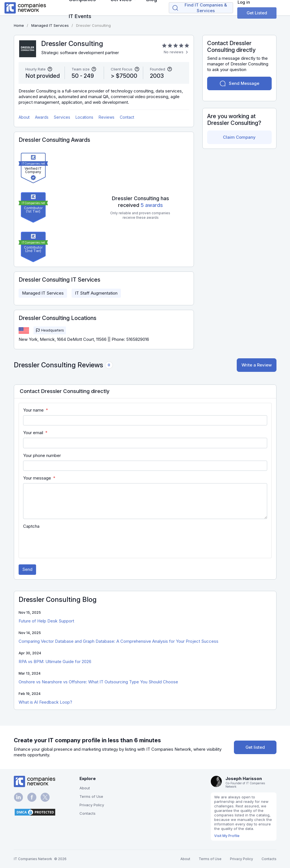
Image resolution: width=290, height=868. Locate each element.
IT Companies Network (33, 859)
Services (62, 117)
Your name (33, 410)
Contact (127, 117)
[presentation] (66, 542)
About (24, 117)
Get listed (255, 747)
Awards (42, 117)
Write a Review (257, 365)
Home (19, 25)
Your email (33, 433)
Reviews (107, 117)
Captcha (31, 526)
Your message (37, 478)
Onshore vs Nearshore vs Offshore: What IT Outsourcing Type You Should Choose (98, 682)
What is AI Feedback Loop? (45, 702)
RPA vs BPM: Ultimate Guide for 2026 (55, 662)
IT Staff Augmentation (96, 293)
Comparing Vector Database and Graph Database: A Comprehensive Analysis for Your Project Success (119, 641)
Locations (84, 117)
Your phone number (42, 455)
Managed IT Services (43, 293)
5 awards (152, 205)
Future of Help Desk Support (46, 621)
